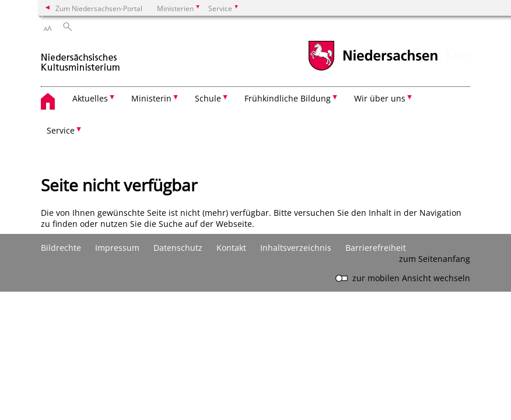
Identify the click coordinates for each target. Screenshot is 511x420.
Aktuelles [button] (90, 98)
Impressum (117, 248)
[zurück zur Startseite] (81, 57)
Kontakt (231, 248)
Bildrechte (61, 248)
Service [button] (61, 130)
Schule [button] (208, 98)
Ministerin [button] (151, 98)
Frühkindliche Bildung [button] (288, 98)
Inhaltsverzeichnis (296, 248)
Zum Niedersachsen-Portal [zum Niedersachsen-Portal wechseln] (99, 8)
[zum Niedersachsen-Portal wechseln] (373, 69)
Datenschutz (178, 248)
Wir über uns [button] (380, 98)
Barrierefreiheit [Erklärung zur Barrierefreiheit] (376, 248)
